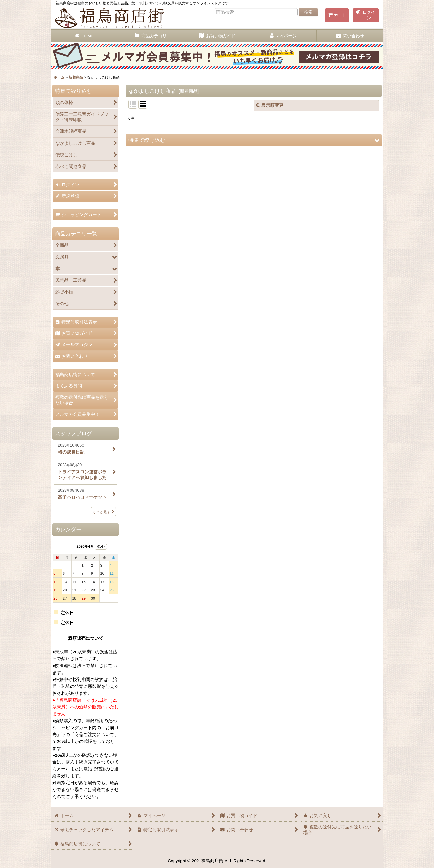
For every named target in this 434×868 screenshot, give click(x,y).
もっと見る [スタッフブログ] (103, 512)
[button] (254, 140)
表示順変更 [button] (270, 105)
